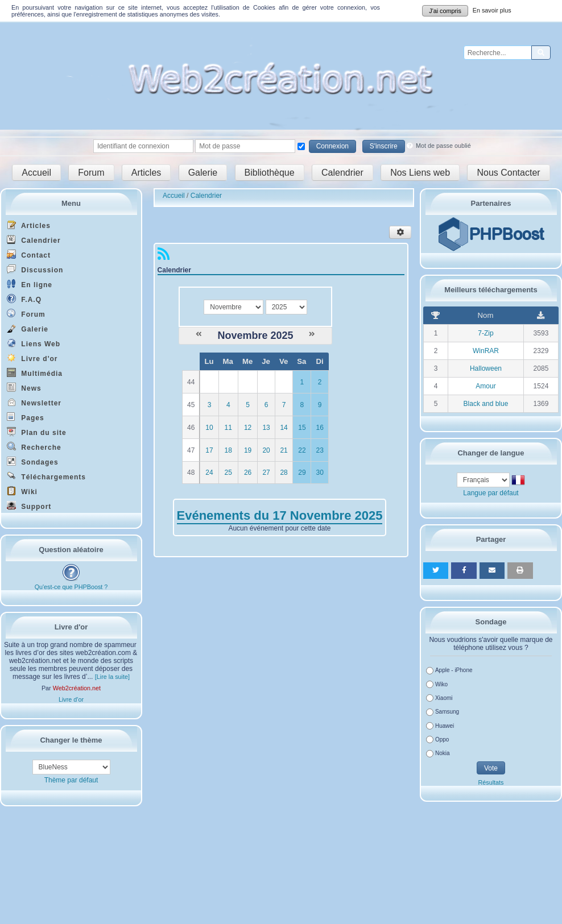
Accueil (36, 173)
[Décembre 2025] (312, 334)
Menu (71, 203)
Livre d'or (32, 358)
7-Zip (485, 333)
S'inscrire (384, 146)
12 (248, 428)
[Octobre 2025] (199, 334)
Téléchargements (46, 476)
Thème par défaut (71, 780)
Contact (29, 254)
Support (29, 506)
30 (319, 473)
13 (266, 428)
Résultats (491, 782)
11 (228, 428)
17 (209, 450)
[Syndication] (164, 256)
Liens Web (34, 343)
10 (209, 428)
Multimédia (35, 373)
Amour (485, 386)
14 (284, 428)
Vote (491, 768)
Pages (26, 417)
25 (228, 473)
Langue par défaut (491, 493)
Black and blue (486, 404)
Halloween (486, 368)
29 (302, 473)
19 (248, 450)
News (24, 388)
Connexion (332, 146)
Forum (91, 173)
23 (319, 450)
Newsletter (34, 402)
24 (209, 473)
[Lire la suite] (112, 677)
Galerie (203, 173)
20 (266, 450)
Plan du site (37, 432)
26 (248, 473)
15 (302, 428)
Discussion (35, 269)
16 (319, 428)
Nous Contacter (508, 173)
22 (302, 450)
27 (266, 473)
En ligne (30, 284)
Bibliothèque (270, 173)
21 (284, 450)
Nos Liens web (420, 173)
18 (228, 450)
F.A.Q (24, 299)
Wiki (22, 491)
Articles (146, 173)
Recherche (34, 447)
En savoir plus (492, 10)
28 (284, 473)
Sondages (33, 461)
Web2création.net (77, 688)
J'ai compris (445, 11)
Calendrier (342, 173)
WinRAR (486, 351)
